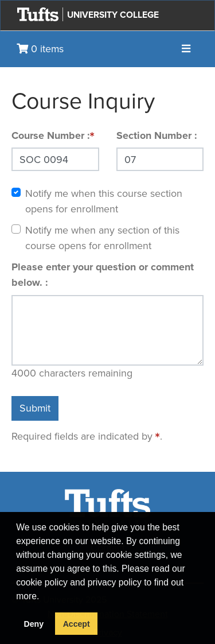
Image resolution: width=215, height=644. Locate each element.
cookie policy (42, 582)
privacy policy (115, 582)
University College (113, 15)
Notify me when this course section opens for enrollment (104, 201)
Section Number (155, 135)
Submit (35, 408)
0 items (40, 49)
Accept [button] (77, 624)
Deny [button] (34, 624)
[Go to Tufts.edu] (38, 14)
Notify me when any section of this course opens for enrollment (102, 238)
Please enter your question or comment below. (103, 275)
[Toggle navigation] (186, 49)
